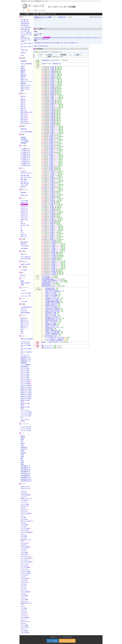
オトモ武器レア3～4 (25, 150)
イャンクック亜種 (25, 504)
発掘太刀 (23, 68)
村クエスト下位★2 (25, 370)
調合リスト (23, 275)
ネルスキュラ (24, 590)
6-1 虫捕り (52, 208)
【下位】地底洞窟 (46, 276)
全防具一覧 (23, 96)
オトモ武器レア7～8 (25, 154)
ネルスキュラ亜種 (25, 592)
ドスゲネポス (24, 584)
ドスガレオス (24, 582)
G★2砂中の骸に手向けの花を (48, 286)
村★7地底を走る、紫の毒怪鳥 (52, 308)
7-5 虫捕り (54, 265)
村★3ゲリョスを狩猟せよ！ (52, 294)
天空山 (22, 445)
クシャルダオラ (24, 519)
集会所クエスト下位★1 (26, 387)
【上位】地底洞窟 (46, 278)
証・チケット (67, 43)
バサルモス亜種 (24, 595)
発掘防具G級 (24, 129)
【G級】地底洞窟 (46, 283)
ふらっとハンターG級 (26, 430)
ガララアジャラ (24, 512)
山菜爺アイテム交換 (25, 264)
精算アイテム (74, 43)
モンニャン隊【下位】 (26, 257)
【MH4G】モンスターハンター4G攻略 (43, 17)
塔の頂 (22, 460)
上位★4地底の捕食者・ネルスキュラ (50, 282)
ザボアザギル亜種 (25, 547)
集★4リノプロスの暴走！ (51, 323)
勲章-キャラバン (24, 320)
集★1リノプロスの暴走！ (51, 316)
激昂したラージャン (25, 621)
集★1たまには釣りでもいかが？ (53, 311)
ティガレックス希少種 (26, 573)
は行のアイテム (80, 38)
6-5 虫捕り (54, 244)
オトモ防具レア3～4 (25, 160)
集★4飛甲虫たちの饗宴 (51, 324)
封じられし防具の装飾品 (26, 132)
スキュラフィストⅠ (48, 346)
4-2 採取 (52, 179)
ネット (59, 342)
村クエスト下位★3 (25, 372)
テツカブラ (23, 577)
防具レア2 (23, 101)
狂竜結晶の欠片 (57, 64)
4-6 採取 (52, 180)
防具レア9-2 (23, 120)
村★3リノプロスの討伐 (51, 297)
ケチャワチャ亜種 (25, 528)
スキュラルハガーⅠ (48, 348)
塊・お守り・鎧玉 (47, 43)
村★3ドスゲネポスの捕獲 (51, 295)
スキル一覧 (23, 171)
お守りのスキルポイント (26, 173)
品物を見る (23, 244)
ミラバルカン (24, 612)
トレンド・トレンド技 (26, 296)
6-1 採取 (52, 118)
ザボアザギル (24, 545)
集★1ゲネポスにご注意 (51, 314)
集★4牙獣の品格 (49, 329)
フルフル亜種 (24, 608)
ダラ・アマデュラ (25, 560)
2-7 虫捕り (52, 76)
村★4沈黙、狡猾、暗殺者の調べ (53, 303)
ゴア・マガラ (24, 538)
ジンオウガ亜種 (24, 552)
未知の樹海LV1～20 (25, 466)
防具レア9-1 (23, 118)
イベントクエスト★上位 (26, 414)
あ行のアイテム (38, 38)
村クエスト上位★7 (25, 380)
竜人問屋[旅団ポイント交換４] (49, 60)
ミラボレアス (24, 610)
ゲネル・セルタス (25, 530)
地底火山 (23, 443)
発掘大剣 (23, 66)
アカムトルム (24, 491)
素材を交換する (24, 242)
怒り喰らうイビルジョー (26, 499)
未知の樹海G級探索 (25, 475)
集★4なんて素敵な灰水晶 (51, 330)
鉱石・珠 (40, 43)
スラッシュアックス (25, 35)
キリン (22, 515)
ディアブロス (24, 566)
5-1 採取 (52, 109)
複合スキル (23, 187)
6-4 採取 (52, 212)
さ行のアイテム (55, 38)
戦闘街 (22, 464)
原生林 (22, 440)
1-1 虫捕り (52, 173)
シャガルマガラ (24, 549)
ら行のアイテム (24, 218)
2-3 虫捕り (52, 100)
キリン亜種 (23, 517)
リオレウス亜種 (24, 631)
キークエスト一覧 (25, 355)
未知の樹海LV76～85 (25, 473)
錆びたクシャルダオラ (26, 521)
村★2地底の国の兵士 (50, 288)
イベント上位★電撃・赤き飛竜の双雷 (54, 340)
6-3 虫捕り (52, 218)
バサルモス (23, 594)
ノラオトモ (23, 290)
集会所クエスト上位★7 (26, 398)
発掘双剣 (23, 72)
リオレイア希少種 (25, 627)
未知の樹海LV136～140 (26, 481)
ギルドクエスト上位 (25, 343)
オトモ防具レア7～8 (25, 163)
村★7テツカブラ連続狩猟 (51, 307)
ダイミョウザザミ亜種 (26, 558)
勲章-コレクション (25, 322)
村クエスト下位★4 (25, 374)
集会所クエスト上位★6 (26, 396)
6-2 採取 (52, 209)
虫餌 (36, 43)
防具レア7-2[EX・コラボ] (26, 112)
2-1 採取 (52, 71)
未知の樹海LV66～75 (25, 471)
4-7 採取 (52, 105)
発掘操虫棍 (23, 83)
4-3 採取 (53, 241)
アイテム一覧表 (38, 34)
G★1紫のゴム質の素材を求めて (53, 333)
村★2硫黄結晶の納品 (50, 290)
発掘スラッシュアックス (26, 81)
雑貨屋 (22, 281)
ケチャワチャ (24, 527)
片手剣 (22, 23)
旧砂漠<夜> (23, 449)
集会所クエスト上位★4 (26, 393)
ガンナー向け (24, 181)
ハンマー (23, 27)
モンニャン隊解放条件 (26, 365)
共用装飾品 (23, 137)
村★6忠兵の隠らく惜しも (51, 306)
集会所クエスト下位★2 (26, 389)
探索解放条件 (24, 363)
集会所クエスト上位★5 (26, 395)
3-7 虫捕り (52, 81)
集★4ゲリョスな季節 (50, 326)
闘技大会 (23, 421)
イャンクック (24, 502)
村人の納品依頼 (24, 248)
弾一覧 (22, 55)
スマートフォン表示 (67, 641)
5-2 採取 (52, 195)
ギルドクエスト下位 (25, 342)
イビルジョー (24, 497)
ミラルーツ (23, 614)
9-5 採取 (52, 131)
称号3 (22, 333)
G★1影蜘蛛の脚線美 (46, 285)
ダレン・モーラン (25, 564)
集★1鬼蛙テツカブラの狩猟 (52, 317)
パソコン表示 (53, 641)
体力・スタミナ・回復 (26, 177)
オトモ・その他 (24, 185)
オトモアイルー (24, 311)
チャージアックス (25, 40)
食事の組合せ (24, 192)
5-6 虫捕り (51, 137)
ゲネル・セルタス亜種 (26, 532)
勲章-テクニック (24, 326)
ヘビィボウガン (24, 47)
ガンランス (23, 33)
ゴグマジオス (24, 543)
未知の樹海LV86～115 (26, 477)
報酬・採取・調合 (25, 183)
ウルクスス (23, 508)
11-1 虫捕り (54, 255)
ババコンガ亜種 (24, 599)
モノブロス (23, 616)
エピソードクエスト (25, 410)
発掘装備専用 (24, 143)
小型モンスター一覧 (25, 488)
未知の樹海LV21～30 (25, 468)
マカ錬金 (44, 64)
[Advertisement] (68, 23)
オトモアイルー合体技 (26, 293)
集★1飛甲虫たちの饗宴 (51, 313)
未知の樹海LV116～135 (26, 479)
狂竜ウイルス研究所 (25, 283)
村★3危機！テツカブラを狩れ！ (53, 298)
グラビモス (23, 523)
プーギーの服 (24, 301)
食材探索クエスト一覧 (26, 359)
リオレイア (23, 623)
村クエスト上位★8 (25, 381)
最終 (25, 20)
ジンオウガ (23, 551)
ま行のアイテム (88, 38)
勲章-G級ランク (24, 318)
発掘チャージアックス (26, 85)
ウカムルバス (24, 506)
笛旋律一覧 (23, 53)
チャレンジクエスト (25, 419)
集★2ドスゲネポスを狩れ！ (52, 321)
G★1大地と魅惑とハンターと (51, 336)
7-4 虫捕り (51, 157)
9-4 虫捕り (52, 89)
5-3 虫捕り (52, 200)
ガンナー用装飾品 (25, 141)
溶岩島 (22, 456)
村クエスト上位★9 (25, 383)
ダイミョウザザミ (25, 556)
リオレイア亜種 (24, 625)
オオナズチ (23, 510)
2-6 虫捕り (52, 74)
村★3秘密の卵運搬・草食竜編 (52, 301)
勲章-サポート (24, 328)
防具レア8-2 (23, 116)
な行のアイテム (72, 38)
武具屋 (22, 285)
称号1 (22, 329)
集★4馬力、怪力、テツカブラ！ (53, 327)
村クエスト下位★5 (25, 376)
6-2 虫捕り (51, 145)
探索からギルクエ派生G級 (27, 339)
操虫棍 (22, 38)
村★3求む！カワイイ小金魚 (52, 300)
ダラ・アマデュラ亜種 (26, 562)
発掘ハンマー (24, 74)
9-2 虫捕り (51, 167)
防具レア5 (23, 106)
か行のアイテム (62, 17)
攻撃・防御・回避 (25, 176)
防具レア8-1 (23, 114)
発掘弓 (22, 91)
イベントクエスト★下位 (26, 412)
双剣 (22, 25)
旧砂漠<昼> (23, 447)
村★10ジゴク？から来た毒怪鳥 (53, 332)
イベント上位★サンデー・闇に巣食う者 (55, 339)
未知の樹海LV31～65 (25, 470)
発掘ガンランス (24, 79)
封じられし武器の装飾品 (26, 64)
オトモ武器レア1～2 (25, 149)
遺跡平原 (23, 436)
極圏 (22, 458)
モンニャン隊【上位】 (26, 259)
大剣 (22, 20)
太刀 (22, 22)
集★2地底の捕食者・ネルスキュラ (54, 319)
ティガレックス (24, 569)
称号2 (22, 331)
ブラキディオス (24, 601)
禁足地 (22, 462)
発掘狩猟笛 (23, 76)
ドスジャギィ (24, 586)
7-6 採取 (52, 126)
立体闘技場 (23, 453)
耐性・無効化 (24, 179)
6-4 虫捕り (52, 84)
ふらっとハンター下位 (26, 427)
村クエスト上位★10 (25, 385)
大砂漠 (22, 455)
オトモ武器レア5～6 (25, 152)
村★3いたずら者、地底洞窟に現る (54, 291)
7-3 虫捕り (51, 155)
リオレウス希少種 (25, 632)
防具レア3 (23, 103)
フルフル (23, 606)
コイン (61, 43)
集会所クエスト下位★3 (26, 391)
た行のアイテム (63, 38)
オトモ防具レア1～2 (25, 158)
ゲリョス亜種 (24, 536)
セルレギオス (24, 554)
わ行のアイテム (45, 39)
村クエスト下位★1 (25, 368)
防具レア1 (23, 99)
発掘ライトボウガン (25, 87)
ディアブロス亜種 (25, 567)
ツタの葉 (55, 342)
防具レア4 (23, 105)
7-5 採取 (52, 228)
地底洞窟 (23, 438)
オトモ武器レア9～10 (26, 156)
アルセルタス (24, 493)
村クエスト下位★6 (25, 378)
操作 (27, 20)
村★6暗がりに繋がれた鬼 (51, 304)
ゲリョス (23, 534)
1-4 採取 (52, 96)
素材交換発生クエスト (26, 357)
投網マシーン (24, 254)
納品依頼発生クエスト (26, 361)
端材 (58, 43)
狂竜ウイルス (24, 309)
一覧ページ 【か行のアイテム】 (41, 46)
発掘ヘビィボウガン (25, 89)
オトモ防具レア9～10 (26, 165)
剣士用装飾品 (24, 139)
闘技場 (22, 451)
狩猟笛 (22, 29)
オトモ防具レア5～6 (25, 162)
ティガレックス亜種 (25, 571)
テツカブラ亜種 (24, 579)
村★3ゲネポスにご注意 (51, 292)
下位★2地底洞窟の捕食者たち (49, 279)
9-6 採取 (52, 232)
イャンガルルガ (24, 500)
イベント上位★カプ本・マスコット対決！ (55, 337)
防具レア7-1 (23, 110)
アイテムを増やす (25, 246)
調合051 (44, 342)
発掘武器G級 (24, 61)
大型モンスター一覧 (25, 486)
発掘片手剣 (23, 70)
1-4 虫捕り (52, 67)
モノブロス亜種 (24, 618)
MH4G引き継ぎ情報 (25, 313)
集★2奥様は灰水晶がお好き (52, 320)
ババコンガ (23, 597)
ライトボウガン (24, 43)
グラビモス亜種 (24, 525)
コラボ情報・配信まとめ (26, 307)
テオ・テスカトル (25, 575)
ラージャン (23, 619)
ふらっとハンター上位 (26, 428)
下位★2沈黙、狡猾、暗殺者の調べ (50, 280)
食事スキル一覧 (24, 195)
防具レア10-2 (24, 123)
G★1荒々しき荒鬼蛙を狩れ (52, 335)
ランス (22, 31)
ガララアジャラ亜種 (25, 513)
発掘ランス (23, 78)
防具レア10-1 (24, 121)
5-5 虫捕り (51, 135)
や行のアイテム (96, 38)
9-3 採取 (52, 87)
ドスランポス (24, 588)
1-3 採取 (52, 171)
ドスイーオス (24, 580)
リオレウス (23, 629)
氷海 (22, 442)
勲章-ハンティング (25, 324)
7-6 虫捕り (54, 248)
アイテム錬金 (24, 270)
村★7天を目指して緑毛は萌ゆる (53, 310)
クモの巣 (50, 342)
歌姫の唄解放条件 (25, 366)
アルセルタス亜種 (25, 495)
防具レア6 (23, 108)
